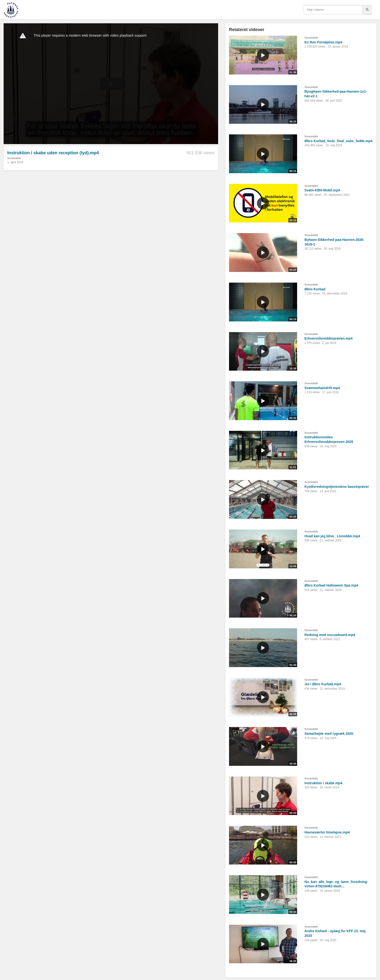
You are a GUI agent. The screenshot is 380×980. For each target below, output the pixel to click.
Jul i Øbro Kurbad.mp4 (323, 684)
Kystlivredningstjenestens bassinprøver (337, 487)
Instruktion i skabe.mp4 (323, 783)
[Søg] (367, 10)
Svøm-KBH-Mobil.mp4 (322, 190)
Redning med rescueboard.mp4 (330, 635)
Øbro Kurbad (315, 289)
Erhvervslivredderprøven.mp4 (328, 338)
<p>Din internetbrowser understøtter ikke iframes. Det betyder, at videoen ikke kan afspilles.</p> (111, 84)
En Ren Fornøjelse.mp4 (323, 42)
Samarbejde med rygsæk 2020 (329, 734)
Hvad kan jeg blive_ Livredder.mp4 (332, 536)
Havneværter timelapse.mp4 (327, 832)
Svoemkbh (14, 158)
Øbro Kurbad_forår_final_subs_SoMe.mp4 (338, 141)
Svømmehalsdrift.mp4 (322, 388)
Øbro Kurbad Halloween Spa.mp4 (331, 585)
